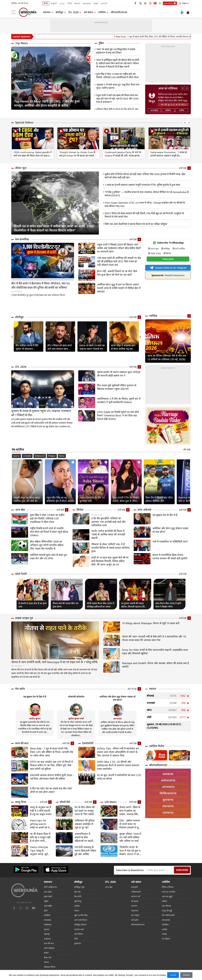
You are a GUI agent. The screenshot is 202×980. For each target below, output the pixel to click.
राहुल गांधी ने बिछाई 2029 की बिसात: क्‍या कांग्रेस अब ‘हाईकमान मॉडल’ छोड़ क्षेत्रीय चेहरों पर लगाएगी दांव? (119, 248)
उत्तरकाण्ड (168, 813)
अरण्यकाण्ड (168, 787)
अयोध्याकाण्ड (168, 780)
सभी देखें (183, 168)
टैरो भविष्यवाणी (168, 915)
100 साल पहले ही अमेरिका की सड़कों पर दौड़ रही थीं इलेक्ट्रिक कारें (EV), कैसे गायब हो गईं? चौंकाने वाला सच (119, 261)
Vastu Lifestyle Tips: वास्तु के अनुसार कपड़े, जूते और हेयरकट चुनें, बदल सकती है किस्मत (41, 851)
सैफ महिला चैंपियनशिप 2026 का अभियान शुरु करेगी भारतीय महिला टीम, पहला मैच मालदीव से (47, 545)
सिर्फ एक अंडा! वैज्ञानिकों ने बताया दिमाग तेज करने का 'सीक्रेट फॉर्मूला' (136, 224)
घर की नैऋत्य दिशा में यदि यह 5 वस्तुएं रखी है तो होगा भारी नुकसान (40, 837)
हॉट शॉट (77, 892)
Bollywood (40, 456)
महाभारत (135, 911)
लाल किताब (167, 906)
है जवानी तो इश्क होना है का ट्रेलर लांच (33, 605)
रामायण (134, 906)
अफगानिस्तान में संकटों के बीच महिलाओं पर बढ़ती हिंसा (84, 837)
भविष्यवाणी (136, 892)
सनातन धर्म (136, 896)
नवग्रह (164, 934)
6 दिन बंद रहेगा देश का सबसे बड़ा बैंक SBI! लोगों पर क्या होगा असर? (51, 790)
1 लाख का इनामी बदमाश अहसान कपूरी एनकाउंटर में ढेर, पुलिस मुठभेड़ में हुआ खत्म (142, 185)
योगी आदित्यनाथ (50, 887)
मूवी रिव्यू (78, 901)
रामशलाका (166, 920)
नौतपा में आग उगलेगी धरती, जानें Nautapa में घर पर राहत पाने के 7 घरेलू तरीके (54, 662)
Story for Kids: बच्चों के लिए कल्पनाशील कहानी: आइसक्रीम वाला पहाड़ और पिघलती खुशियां (155, 652)
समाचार (47, 12)
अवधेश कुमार (35, 718)
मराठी (70, 3)
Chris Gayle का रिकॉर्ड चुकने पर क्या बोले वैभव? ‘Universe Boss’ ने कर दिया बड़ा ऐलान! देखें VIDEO (118, 415)
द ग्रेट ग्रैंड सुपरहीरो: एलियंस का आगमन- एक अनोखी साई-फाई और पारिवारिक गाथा (108, 522)
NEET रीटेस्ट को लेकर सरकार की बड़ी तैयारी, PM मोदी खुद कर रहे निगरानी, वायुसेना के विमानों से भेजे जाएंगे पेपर (144, 215)
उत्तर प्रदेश (48, 892)
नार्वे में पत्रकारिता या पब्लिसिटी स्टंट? (170, 541)
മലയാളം (87, 3)
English (54, 3)
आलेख (77, 906)
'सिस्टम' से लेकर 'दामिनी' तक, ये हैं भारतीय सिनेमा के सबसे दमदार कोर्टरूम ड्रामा (110, 548)
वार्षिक (182, 110)
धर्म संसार (146, 582)
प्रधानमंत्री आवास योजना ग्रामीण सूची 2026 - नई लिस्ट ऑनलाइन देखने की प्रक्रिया (52, 777)
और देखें (187, 450)
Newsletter (168, 3)
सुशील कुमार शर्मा (76, 718)
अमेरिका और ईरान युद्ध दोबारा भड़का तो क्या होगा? (170, 530)
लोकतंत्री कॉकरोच (76, 697)
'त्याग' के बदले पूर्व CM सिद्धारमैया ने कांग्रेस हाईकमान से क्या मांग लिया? (116, 51)
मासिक (168, 110)
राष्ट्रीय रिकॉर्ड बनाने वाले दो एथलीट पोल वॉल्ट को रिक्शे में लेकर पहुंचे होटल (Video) (49, 532)
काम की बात (22, 743)
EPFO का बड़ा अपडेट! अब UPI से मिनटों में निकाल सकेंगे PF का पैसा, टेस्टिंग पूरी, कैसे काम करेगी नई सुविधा (51, 765)
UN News (111, 802)
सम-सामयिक (22, 239)
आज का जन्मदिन (169, 892)
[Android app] (26, 870)
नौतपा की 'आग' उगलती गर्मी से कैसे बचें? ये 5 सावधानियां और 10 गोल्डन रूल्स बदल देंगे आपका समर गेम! (154, 638)
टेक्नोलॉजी (88, 743)
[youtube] (27, 908)
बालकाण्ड (168, 774)
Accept (173, 975)
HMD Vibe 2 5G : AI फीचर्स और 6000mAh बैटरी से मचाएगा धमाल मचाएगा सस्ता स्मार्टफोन (118, 765)
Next (88, 78)
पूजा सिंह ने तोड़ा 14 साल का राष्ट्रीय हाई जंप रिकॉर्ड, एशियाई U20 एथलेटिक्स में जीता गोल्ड (117, 76)
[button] (184, 3)
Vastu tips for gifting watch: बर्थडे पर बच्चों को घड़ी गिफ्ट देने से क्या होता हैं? (41, 824)
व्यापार (153, 689)
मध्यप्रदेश (47, 920)
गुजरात (47, 929)
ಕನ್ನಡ (96, 3)
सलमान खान (79, 929)
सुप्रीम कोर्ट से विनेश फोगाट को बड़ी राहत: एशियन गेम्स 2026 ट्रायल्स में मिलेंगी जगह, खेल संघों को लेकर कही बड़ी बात (145, 176)
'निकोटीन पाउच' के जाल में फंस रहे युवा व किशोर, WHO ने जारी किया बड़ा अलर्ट (130, 851)
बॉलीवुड (59, 12)
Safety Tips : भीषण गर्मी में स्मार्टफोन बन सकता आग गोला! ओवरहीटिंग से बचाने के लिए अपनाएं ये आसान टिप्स (118, 752)
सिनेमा (80, 510)
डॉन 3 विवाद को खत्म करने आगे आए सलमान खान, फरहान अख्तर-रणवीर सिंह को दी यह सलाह (59, 347)
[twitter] (21, 908)
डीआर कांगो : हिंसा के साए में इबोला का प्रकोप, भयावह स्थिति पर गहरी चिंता (130, 811)
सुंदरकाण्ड (168, 800)
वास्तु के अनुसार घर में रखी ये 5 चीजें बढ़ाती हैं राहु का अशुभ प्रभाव (41, 811)
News (62, 456)
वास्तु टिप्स (21, 802)
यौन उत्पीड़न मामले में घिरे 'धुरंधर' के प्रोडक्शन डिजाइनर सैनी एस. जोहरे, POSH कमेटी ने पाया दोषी (27, 347)
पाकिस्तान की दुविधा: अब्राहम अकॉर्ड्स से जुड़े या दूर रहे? (85, 824)
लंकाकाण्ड (168, 806)
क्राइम (46, 953)
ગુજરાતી (104, 3)
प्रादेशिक (47, 915)
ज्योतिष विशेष (157, 746)
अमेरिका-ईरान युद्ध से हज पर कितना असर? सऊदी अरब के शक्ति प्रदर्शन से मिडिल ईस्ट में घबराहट (119, 288)
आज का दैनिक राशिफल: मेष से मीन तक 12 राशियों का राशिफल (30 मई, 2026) (167, 357)
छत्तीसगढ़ (48, 925)
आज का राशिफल (168, 88)
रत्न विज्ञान (166, 939)
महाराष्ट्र (47, 934)
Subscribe (182, 870)
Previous (13, 78)
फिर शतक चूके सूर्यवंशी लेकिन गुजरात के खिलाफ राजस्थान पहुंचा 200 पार (117, 387)
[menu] (14, 12)
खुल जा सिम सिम (81, 915)
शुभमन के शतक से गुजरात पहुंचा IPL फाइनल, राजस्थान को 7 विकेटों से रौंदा (41, 413)
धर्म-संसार (88, 12)
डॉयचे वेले (65, 802)
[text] (33, 139)
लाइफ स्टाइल (156, 253)
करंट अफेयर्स (144, 510)
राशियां (164, 901)
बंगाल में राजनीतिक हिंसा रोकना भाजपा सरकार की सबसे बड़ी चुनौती (170, 557)
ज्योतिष (102, 12)
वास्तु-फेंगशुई (167, 911)
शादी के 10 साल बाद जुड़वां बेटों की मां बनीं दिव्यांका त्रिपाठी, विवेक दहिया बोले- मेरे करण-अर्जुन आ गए (110, 561)
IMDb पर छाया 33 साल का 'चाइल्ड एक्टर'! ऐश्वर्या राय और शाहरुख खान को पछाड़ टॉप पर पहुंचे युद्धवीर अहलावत (92, 347)
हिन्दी (46, 3)
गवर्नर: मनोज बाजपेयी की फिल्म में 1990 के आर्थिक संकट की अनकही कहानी (108, 534)
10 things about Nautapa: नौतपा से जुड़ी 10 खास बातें (151, 623)
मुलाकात (78, 943)
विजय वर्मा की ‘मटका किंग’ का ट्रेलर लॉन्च (66, 605)
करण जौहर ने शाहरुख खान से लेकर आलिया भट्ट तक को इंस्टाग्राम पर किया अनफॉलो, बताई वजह (124, 347)
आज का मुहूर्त (167, 896)
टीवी (76, 939)
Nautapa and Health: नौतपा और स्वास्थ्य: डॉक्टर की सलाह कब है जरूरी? (155, 665)
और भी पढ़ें (132, 689)
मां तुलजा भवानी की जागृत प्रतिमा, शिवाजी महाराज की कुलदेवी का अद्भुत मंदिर (133, 605)
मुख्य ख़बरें (48, 896)
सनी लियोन (79, 934)
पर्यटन (77, 911)
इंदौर (46, 911)
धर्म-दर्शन (135, 920)
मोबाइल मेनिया (50, 967)
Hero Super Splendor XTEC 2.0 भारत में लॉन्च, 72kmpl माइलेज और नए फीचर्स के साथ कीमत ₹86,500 (145, 204)
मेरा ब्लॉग (20, 689)
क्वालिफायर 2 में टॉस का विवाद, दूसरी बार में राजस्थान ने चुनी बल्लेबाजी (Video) (119, 400)
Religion (52, 456)
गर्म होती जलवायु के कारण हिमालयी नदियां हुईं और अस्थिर (85, 851)
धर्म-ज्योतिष (180, 249)
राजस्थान (47, 939)
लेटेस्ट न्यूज (21, 168)
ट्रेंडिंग (101, 43)
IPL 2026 (73, 12)
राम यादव (117, 719)
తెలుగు (77, 3)
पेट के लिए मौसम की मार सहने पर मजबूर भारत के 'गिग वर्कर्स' (85, 811)
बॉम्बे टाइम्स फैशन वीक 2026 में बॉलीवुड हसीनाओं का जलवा (101, 605)
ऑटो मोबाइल (49, 948)
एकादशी (134, 887)
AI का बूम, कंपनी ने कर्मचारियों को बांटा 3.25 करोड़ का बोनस (119, 777)
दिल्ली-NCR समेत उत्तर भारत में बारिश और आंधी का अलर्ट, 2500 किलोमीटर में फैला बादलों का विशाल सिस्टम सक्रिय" (54, 228)
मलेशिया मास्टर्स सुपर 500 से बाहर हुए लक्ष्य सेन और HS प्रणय (49, 557)
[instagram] (34, 908)
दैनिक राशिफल (168, 887)
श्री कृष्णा (135, 901)
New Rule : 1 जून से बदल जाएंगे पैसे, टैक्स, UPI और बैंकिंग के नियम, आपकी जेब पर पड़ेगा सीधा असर (52, 752)
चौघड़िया (165, 925)
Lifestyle (27, 456)
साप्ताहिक (154, 110)
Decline (186, 975)
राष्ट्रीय (46, 901)
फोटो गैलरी (21, 574)
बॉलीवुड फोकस (80, 925)
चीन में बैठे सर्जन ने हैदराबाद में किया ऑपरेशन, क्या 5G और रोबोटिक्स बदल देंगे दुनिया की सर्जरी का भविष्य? (41, 285)
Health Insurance (168, 275)
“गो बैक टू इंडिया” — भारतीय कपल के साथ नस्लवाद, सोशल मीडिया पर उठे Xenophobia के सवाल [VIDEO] (147, 194)
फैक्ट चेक (48, 957)
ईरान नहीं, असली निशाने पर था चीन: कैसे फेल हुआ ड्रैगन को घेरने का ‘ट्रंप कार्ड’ (117, 273)
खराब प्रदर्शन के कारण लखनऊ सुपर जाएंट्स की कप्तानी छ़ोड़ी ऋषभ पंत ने (119, 374)
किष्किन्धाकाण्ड (168, 793)
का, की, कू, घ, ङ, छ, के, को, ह (173, 105)
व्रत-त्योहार (135, 915)
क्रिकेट (169, 253)
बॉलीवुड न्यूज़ (79, 887)
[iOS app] (56, 870)
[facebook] (14, 908)
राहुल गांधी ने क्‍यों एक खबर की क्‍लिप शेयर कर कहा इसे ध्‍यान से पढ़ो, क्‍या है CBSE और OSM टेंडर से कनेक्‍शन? (117, 99)
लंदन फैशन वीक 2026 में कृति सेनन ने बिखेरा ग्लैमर (168, 605)
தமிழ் (62, 3)
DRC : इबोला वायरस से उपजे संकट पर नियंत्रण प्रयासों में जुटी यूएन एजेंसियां (130, 824)
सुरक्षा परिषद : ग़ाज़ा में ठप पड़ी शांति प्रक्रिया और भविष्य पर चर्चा (130, 837)
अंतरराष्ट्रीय (48, 906)
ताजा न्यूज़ (155, 249)
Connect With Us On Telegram (168, 268)
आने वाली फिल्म (81, 920)
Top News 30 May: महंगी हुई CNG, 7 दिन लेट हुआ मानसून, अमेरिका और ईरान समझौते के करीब (47, 103)
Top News (21, 43)
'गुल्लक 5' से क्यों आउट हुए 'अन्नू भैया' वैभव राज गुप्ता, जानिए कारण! (118, 86)
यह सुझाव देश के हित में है (165, 515)
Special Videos (24, 122)
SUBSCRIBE (168, 259)
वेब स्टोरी (78, 896)
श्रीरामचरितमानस (119, 12)
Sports (16, 456)
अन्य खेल (20, 510)
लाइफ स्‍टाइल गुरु (24, 618)
